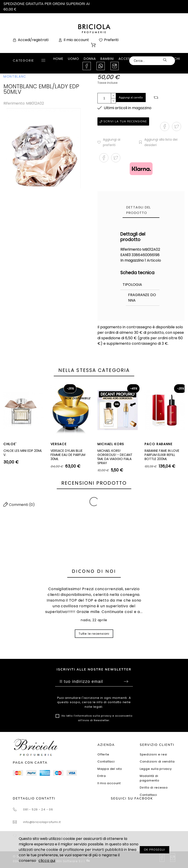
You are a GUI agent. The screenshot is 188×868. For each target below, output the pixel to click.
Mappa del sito (110, 769)
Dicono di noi (94, 571)
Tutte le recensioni (94, 634)
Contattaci (106, 761)
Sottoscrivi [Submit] (126, 681)
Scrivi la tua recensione (123, 121)
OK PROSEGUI (154, 850)
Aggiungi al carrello (131, 97)
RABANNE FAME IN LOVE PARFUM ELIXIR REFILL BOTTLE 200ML (162, 455)
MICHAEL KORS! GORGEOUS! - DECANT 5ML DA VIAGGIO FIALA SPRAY (115, 457)
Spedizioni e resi (153, 754)
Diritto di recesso (154, 788)
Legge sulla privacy (156, 769)
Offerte (103, 754)
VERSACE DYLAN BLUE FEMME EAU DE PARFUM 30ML (68, 455)
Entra (102, 776)
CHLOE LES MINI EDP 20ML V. (23, 453)
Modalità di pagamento (150, 778)
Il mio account (109, 783)
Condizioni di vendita (157, 761)
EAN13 (126, 255)
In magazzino (132, 260)
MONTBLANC (15, 76)
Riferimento (131, 249)
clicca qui (47, 861)
